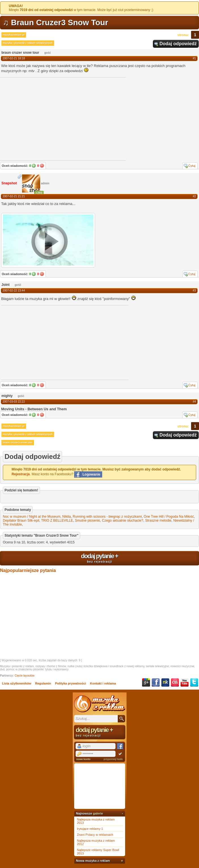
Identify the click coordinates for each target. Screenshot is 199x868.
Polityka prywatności (71, 683)
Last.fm (175, 683)
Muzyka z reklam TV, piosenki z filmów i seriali (100, 704)
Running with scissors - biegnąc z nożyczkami (107, 517)
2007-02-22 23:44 (14, 291)
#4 (194, 402)
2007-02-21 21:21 (14, 196)
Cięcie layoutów (25, 676)
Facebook (156, 683)
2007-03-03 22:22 (14, 402)
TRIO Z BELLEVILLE (57, 521)
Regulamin (43, 683)
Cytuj (192, 166)
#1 (194, 58)
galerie (98, 813)
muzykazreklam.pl (14, 35)
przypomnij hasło (113, 759)
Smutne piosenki (88, 521)
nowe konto (84, 759)
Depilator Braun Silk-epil (21, 521)
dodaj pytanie (99, 558)
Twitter (194, 683)
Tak (34, 166)
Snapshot (9, 183)
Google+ (146, 683)
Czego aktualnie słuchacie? (123, 521)
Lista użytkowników (17, 683)
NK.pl (165, 683)
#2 (194, 196)
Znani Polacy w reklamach (95, 835)
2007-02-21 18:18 (14, 58)
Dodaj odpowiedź (178, 44)
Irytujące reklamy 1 (90, 829)
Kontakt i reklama (103, 683)
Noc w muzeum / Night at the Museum (32, 517)
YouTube (185, 683)
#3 (194, 291)
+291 (39, 193)
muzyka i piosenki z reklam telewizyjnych (28, 43)
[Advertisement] (44, 342)
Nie (42, 166)
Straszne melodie (158, 521)
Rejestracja (21, 474)
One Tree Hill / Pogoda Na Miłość (169, 517)
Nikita (67, 517)
